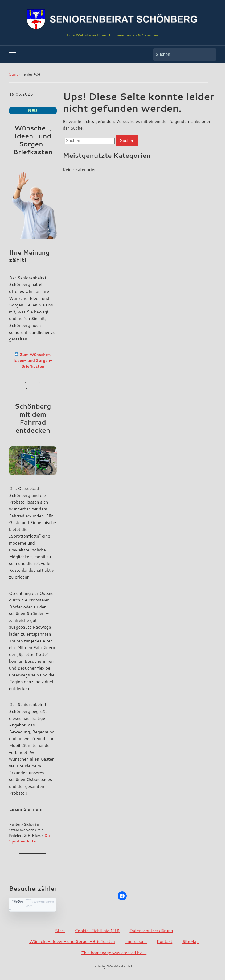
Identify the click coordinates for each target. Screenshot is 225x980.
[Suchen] (180, 55)
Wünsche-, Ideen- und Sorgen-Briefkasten (72, 941)
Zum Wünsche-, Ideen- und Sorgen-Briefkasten (33, 361)
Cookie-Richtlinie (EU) (97, 930)
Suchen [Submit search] (209, 55)
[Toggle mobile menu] (13, 55)
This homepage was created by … (114, 952)
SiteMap (191, 941)
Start (13, 74)
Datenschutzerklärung (151, 930)
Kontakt (165, 941)
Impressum (136, 941)
